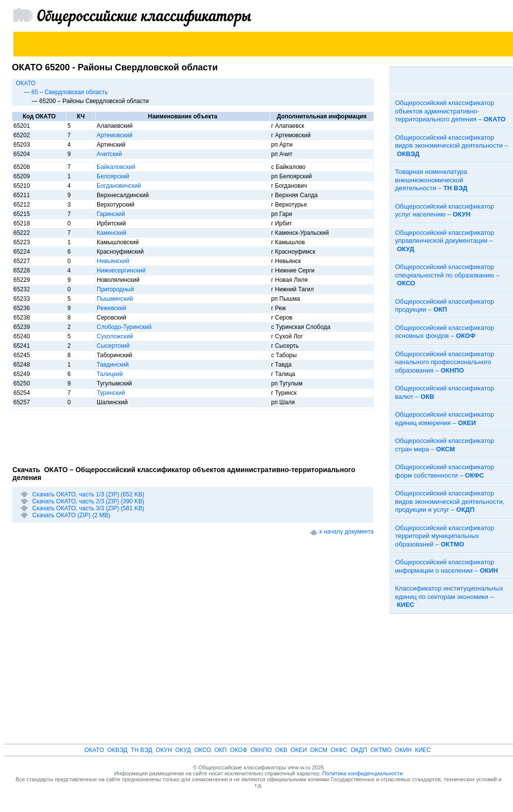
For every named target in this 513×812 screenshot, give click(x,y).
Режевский (112, 308)
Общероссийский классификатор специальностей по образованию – (447, 275)
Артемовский (114, 135)
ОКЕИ (299, 750)
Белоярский (113, 176)
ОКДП (359, 750)
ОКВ (281, 750)
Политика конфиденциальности (362, 773)
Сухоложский (115, 336)
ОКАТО (26, 83)
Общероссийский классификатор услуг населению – (445, 211)
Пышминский (115, 299)
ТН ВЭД (142, 750)
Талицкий (110, 374)
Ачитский (109, 154)
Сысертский (113, 346)
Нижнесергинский (121, 271)
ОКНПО (261, 750)
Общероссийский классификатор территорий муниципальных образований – (445, 536)
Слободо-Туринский (124, 327)
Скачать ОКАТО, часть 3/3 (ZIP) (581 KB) (88, 508)
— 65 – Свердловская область (66, 92)
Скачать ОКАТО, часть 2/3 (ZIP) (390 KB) (88, 501)
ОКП (220, 750)
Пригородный (115, 289)
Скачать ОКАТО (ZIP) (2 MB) (71, 515)
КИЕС (423, 750)
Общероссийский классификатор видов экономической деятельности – (452, 146)
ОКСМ (319, 750)
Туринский (111, 393)
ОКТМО (381, 750)
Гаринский (111, 214)
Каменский (112, 233)
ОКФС (339, 750)
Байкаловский (116, 167)
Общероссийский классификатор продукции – (445, 306)
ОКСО (203, 750)
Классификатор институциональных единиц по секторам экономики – (449, 596)
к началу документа (347, 532)
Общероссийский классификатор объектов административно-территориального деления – (450, 111)
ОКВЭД (117, 750)
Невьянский (113, 261)
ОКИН (403, 750)
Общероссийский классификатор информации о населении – (447, 566)
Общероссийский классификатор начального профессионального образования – (445, 362)
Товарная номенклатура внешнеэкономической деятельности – (431, 180)
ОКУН (164, 750)
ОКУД (183, 750)
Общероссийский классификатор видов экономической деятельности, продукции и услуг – (450, 501)
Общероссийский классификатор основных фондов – (445, 332)
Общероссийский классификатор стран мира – (445, 445)
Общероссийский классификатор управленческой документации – (445, 241)
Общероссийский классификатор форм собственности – (445, 471)
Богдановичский (119, 186)
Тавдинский (113, 365)
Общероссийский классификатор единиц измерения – (445, 419)
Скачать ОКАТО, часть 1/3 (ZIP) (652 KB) (88, 494)
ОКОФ (239, 750)
